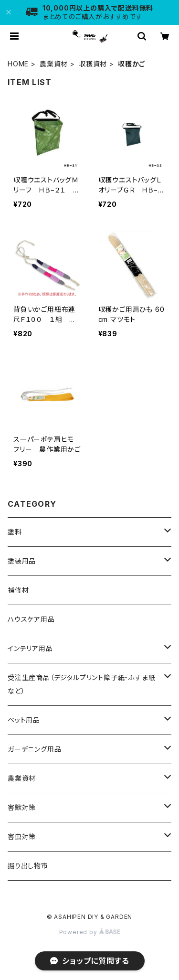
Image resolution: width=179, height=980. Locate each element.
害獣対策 (22, 807)
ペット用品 (24, 720)
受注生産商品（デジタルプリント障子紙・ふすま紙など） (81, 684)
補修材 (18, 590)
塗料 (15, 532)
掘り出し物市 (28, 866)
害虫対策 (22, 836)
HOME (18, 64)
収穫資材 (93, 64)
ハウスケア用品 (31, 619)
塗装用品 (22, 561)
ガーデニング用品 (34, 749)
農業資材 (54, 64)
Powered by (90, 932)
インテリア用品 (30, 648)
